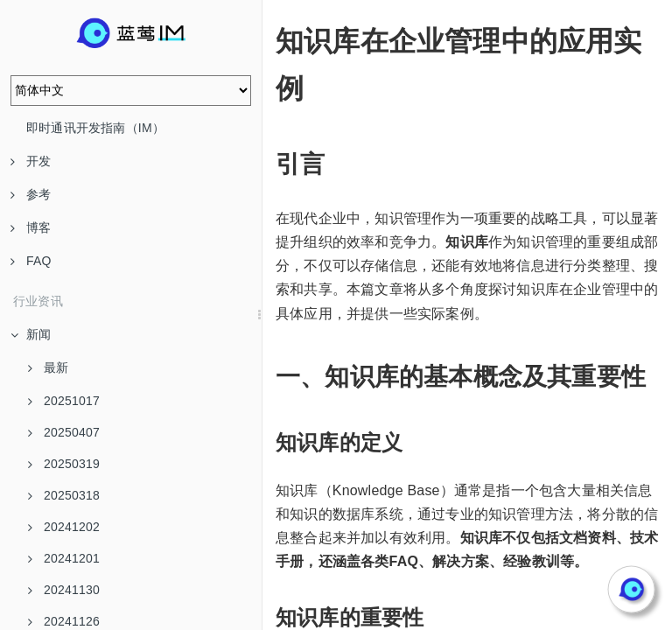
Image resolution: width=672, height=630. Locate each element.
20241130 (64, 590)
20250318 (64, 495)
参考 (31, 194)
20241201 (64, 558)
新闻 (31, 334)
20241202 (64, 527)
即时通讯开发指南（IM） (95, 128)
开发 (31, 161)
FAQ (31, 261)
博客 (31, 227)
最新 (48, 367)
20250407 (64, 432)
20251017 (64, 401)
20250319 (64, 464)
